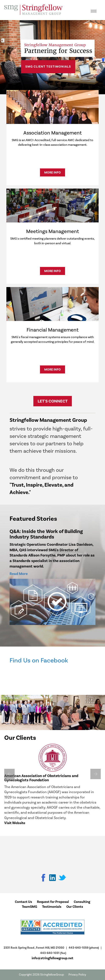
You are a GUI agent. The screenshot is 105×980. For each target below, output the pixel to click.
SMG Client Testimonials (48, 67)
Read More (19, 574)
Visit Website (15, 823)
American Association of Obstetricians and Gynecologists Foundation (41, 778)
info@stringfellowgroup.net (52, 958)
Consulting (82, 902)
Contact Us (23, 902)
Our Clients (75, 907)
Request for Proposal (53, 902)
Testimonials (52, 907)
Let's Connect (53, 401)
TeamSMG (30, 907)
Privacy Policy (77, 975)
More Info (52, 172)
